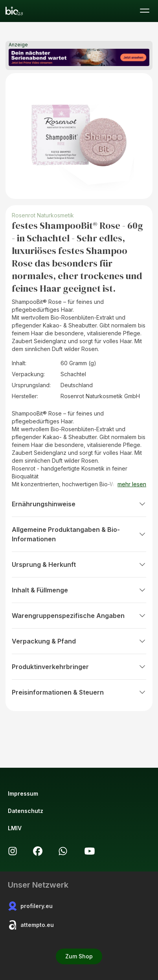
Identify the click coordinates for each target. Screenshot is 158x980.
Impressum (23, 793)
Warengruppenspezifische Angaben (79, 616)
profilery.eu (30, 906)
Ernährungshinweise (79, 504)
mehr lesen (132, 484)
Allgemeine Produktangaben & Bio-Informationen (79, 534)
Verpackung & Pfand (79, 641)
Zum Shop (79, 956)
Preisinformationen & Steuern (79, 692)
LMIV (15, 828)
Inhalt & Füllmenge (79, 590)
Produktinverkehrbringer (79, 667)
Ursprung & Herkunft (79, 564)
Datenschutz (26, 811)
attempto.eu (31, 925)
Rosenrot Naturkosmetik (43, 215)
